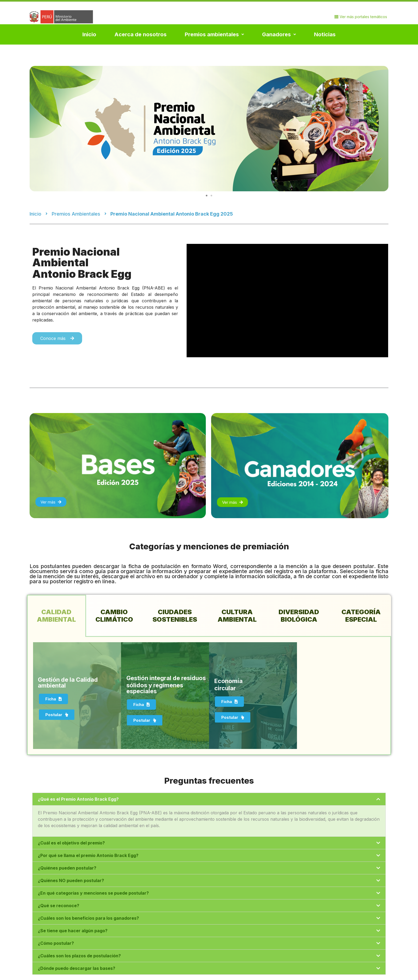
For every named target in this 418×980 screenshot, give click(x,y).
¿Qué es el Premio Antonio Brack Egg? (78, 799)
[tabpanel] (209, 696)
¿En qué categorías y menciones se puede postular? (93, 893)
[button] (207, 196)
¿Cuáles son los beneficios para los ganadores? (88, 918)
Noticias (325, 34)
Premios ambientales (214, 34)
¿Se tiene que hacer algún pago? (73, 931)
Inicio (89, 34)
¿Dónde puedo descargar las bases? (77, 968)
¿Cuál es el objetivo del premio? (71, 843)
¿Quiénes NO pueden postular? (71, 880)
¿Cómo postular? (56, 943)
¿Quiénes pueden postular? (67, 868)
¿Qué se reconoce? (59, 906)
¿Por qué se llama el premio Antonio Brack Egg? (88, 855)
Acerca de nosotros (140, 34)
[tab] (57, 616)
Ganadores (279, 34)
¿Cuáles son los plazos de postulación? (79, 956)
